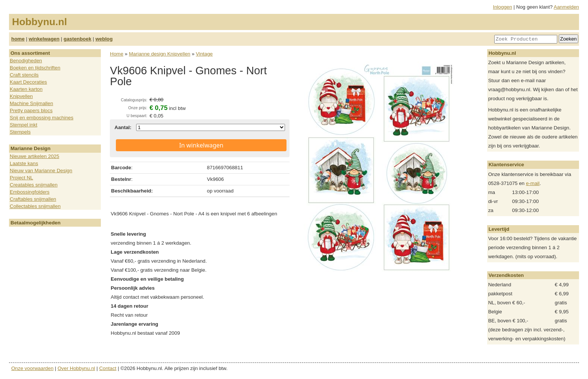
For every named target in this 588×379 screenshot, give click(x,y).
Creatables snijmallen (34, 185)
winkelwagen (44, 39)
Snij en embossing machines (42, 118)
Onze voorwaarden (32, 368)
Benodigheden (26, 61)
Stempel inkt (23, 125)
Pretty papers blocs (31, 111)
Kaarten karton (26, 89)
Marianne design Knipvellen (160, 54)
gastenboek (78, 39)
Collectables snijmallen (35, 206)
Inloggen (503, 7)
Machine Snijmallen (31, 103)
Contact (108, 368)
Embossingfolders (30, 192)
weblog (104, 39)
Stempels (20, 132)
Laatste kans (24, 163)
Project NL (21, 178)
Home (117, 54)
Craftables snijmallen (33, 199)
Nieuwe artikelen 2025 (34, 156)
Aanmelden (566, 7)
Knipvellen (21, 96)
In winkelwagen (201, 145)
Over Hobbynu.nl (76, 368)
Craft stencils (24, 75)
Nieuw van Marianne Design (41, 171)
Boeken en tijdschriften (35, 68)
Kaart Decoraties (28, 82)
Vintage (204, 54)
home (18, 39)
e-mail (532, 183)
